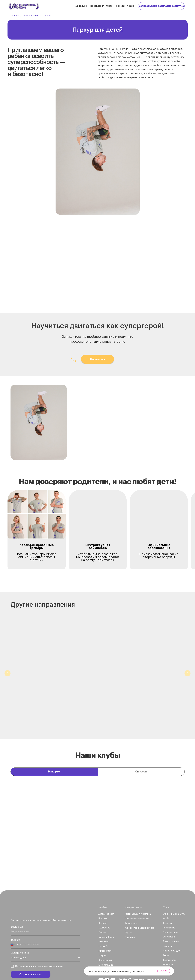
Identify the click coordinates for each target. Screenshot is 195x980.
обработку (34, 949)
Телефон (16, 922)
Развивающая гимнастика (38, 695)
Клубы (103, 890)
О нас (109, 6)
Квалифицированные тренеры (37, 547)
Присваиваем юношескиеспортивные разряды (159, 556)
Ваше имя (17, 909)
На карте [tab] (54, 754)
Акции (130, 6)
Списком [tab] (141, 754)
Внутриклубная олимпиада (98, 547)
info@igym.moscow (143, 963)
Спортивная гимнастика (93, 695)
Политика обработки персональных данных (29, 965)
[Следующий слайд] (187, 668)
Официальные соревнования (159, 547)
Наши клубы (80, 6)
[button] (161, 6)
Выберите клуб (20, 935)
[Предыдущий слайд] (8, 668)
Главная (15, 16)
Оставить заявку (31, 957)
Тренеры (120, 6)
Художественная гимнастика (152, 695)
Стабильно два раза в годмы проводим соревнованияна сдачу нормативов (98, 557)
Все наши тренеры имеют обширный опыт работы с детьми (37, 557)
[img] (32, 892)
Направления (97, 6)
